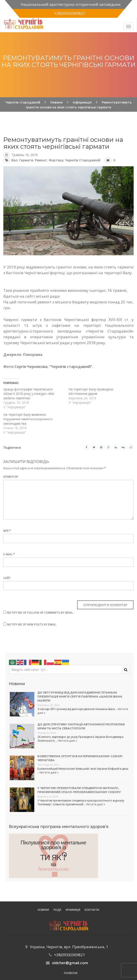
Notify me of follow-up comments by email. (40, 613)
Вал (14, 160)
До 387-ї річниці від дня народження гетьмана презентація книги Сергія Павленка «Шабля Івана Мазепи (80, 697)
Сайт (7, 578)
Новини (43, 910)
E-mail (9, 554)
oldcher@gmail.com (70, 963)
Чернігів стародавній (83, 160)
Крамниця (73, 910)
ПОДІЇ (57, 910)
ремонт (41, 160)
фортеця (56, 160)
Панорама (33, 354)
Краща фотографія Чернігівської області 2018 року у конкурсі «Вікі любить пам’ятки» (29, 394)
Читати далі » (67, 741)
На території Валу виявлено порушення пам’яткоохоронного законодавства (28, 419)
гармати (26, 160)
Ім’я (7, 531)
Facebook (71, 973)
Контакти (92, 910)
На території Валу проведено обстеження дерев (91, 391)
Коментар (11, 477)
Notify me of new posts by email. (32, 624)
